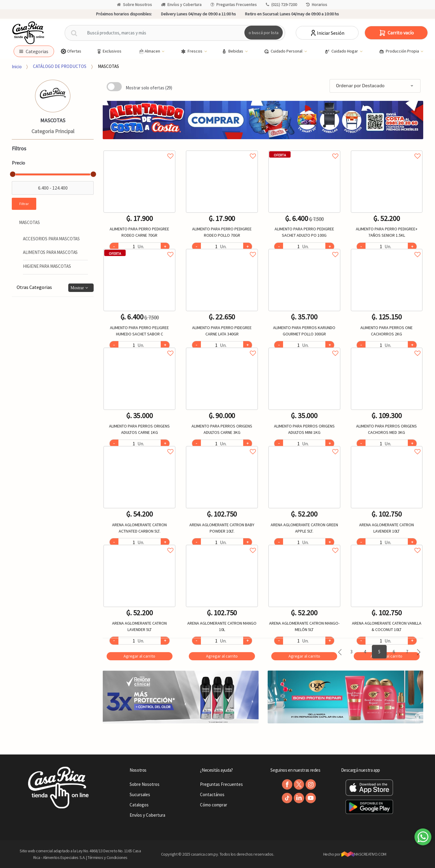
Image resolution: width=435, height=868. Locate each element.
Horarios (317, 5)
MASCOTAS (108, 66)
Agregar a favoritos (139, 149)
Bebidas (233, 51)
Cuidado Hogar (342, 51)
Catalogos (139, 805)
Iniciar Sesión (327, 33)
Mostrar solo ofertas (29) (149, 88)
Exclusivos (109, 51)
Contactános (212, 794)
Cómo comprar (214, 805)
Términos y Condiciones (108, 857)
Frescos (192, 51)
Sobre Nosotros (134, 5)
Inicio (17, 66)
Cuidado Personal (284, 51)
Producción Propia (400, 51)
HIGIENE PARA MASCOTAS (47, 266)
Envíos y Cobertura (181, 5)
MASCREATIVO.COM (364, 854)
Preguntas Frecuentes (234, 5)
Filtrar (24, 204)
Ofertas (71, 51)
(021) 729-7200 (281, 5)
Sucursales (140, 794)
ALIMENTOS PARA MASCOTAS (50, 252)
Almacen (150, 51)
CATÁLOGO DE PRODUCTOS (60, 66)
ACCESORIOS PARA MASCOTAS (51, 239)
